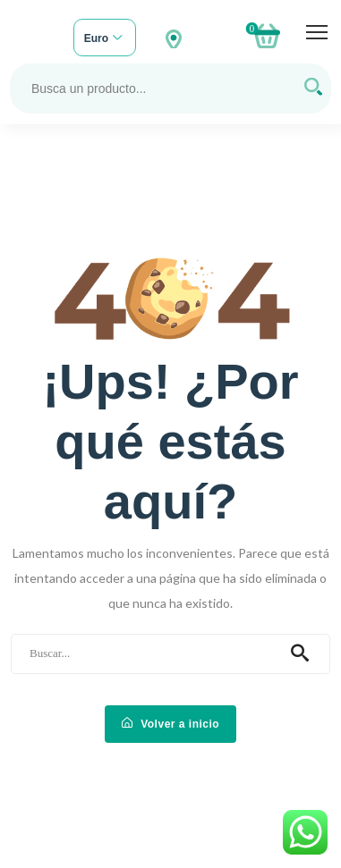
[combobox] (105, 38)
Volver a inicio (170, 724)
